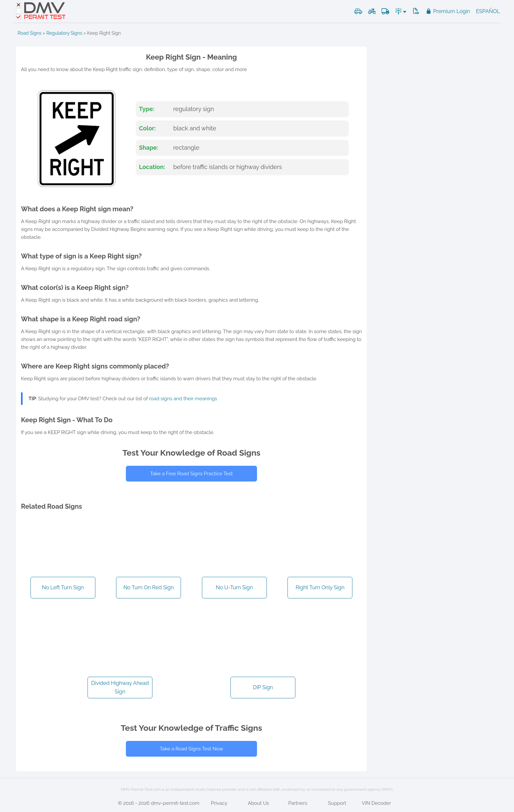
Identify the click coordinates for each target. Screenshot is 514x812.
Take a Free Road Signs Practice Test (191, 474)
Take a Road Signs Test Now (191, 749)
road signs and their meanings (183, 399)
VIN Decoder (376, 803)
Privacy (219, 803)
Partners (298, 803)
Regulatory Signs (64, 33)
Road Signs (30, 33)
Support (337, 803)
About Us (258, 803)
